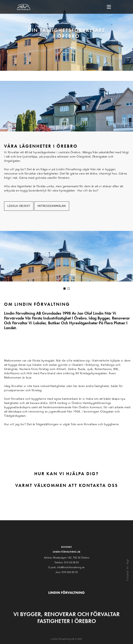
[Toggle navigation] (109, 7)
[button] (64, 289)
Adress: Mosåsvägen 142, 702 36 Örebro (67, 558)
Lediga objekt (19, 206)
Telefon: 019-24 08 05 (67, 563)
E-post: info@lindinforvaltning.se (66, 568)
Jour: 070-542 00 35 (67, 572)
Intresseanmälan (52, 206)
